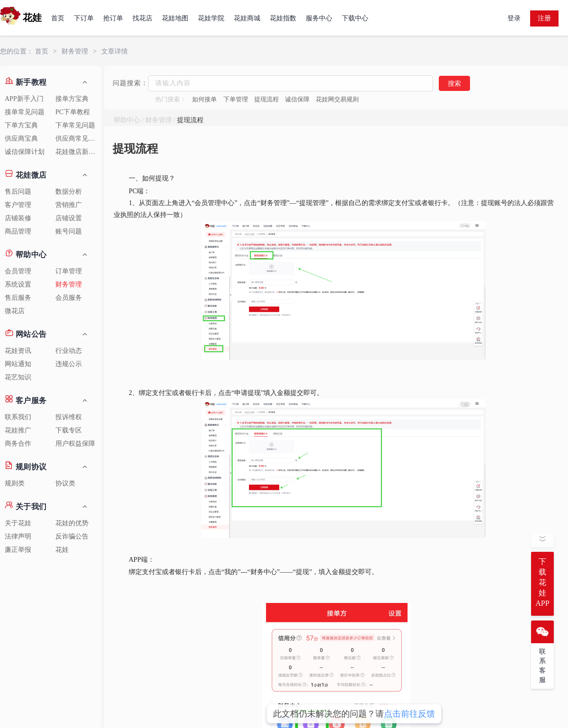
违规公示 (69, 364)
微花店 (15, 311)
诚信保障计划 (25, 152)
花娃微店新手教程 (78, 152)
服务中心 (319, 18)
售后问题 (18, 192)
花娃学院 (211, 18)
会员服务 (69, 298)
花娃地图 (175, 18)
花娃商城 (247, 18)
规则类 (15, 483)
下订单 (84, 18)
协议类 (65, 483)
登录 (514, 18)
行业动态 (69, 351)
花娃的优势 (72, 523)
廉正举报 (18, 550)
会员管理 (18, 271)
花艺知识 (18, 377)
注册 (544, 18)
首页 (58, 18)
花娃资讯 (18, 351)
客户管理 (18, 205)
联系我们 (18, 417)
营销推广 (69, 205)
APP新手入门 (24, 99)
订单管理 (69, 271)
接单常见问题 (25, 112)
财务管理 (75, 51)
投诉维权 (69, 417)
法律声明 (18, 536)
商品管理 (18, 231)
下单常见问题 (75, 125)
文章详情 (115, 51)
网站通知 (18, 364)
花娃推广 (18, 430)
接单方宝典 (72, 99)
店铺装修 (18, 218)
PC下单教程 (73, 112)
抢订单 (113, 18)
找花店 (142, 18)
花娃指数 (283, 18)
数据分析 (69, 192)
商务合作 (18, 444)
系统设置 (18, 284)
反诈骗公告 (72, 536)
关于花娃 (18, 523)
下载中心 (355, 18)
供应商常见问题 (78, 139)
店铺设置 (69, 218)
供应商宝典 (21, 139)
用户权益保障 (75, 444)
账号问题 (69, 231)
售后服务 (18, 298)
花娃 (62, 550)
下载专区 (69, 430)
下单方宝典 (21, 125)
